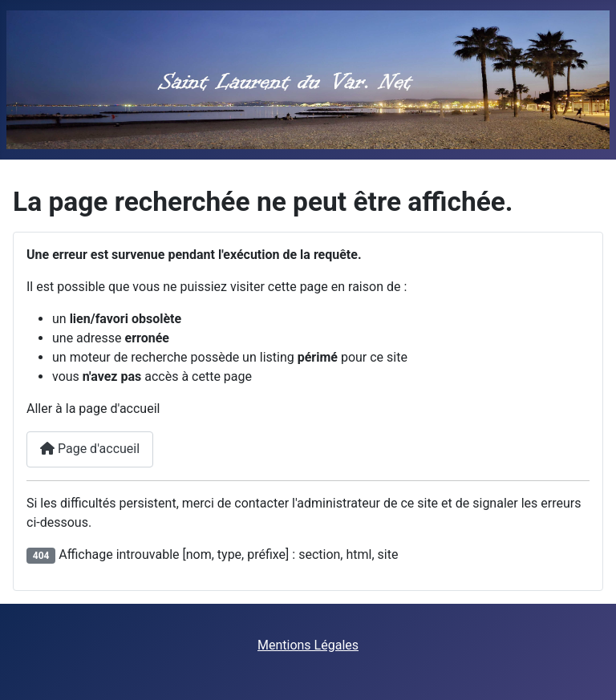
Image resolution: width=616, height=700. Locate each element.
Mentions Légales (308, 645)
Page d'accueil (90, 449)
